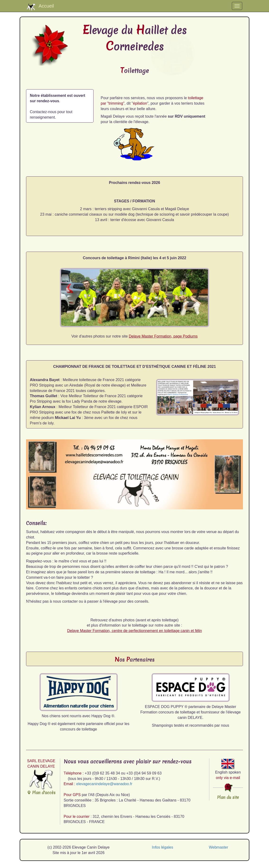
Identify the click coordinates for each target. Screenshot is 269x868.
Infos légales (162, 847)
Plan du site (228, 797)
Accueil (40, 7)
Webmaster (219, 847)
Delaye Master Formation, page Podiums (163, 336)
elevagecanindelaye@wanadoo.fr (104, 784)
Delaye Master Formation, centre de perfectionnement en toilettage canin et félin (134, 631)
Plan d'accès (41, 782)
